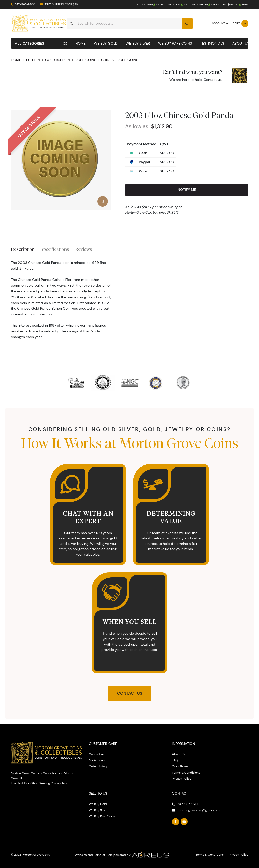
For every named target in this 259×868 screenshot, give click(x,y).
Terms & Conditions (186, 772)
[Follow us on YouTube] (184, 822)
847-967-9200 (25, 4)
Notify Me (187, 190)
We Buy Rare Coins (175, 43)
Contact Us (130, 693)
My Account (97, 760)
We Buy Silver (138, 43)
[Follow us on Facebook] (176, 822)
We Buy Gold (106, 43)
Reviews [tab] (84, 249)
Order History (98, 766)
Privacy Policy (182, 779)
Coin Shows (180, 766)
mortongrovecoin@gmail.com (199, 810)
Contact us (213, 80)
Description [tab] (23, 249)
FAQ (175, 760)
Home (81, 43)
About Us (241, 43)
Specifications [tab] (55, 249)
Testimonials (212, 43)
